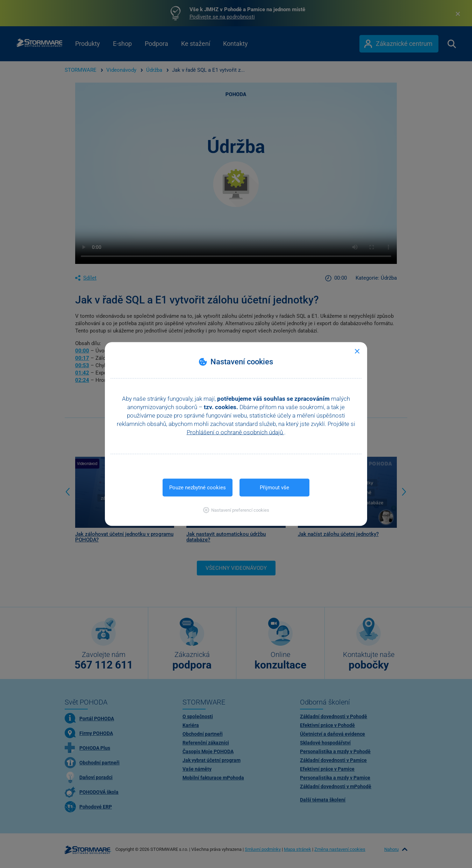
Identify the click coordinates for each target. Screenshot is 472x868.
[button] (236, 510)
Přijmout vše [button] (274, 488)
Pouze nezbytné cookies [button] (198, 488)
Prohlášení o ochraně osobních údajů (235, 432)
